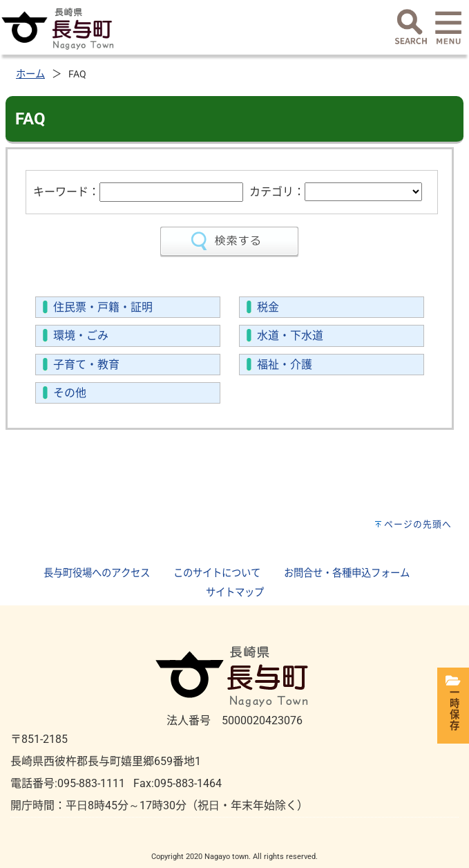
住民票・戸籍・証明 (103, 307)
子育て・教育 (86, 365)
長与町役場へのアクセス (97, 573)
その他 (70, 393)
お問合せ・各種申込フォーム (347, 573)
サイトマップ (235, 593)
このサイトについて (217, 573)
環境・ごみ (81, 336)
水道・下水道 (290, 336)
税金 (268, 307)
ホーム (30, 74)
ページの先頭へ (418, 524)
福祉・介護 (285, 365)
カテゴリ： (277, 192)
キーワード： (66, 192)
